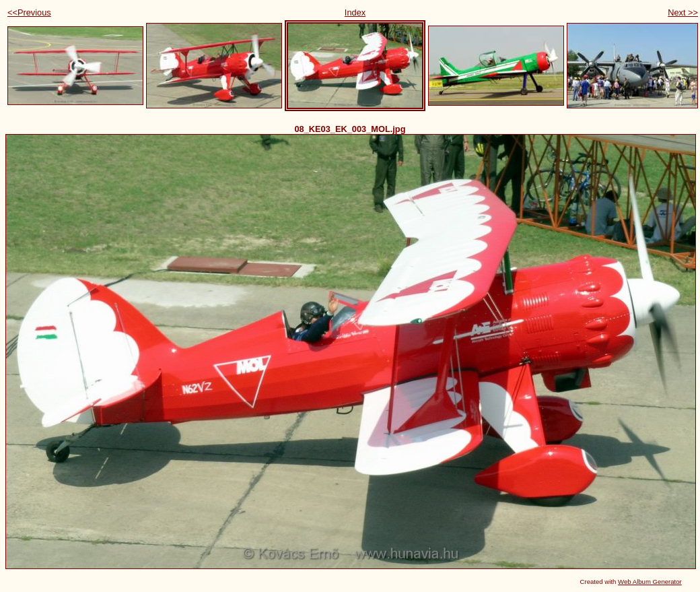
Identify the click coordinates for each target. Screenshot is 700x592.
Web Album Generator (650, 582)
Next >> (683, 12)
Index (355, 12)
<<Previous (29, 12)
